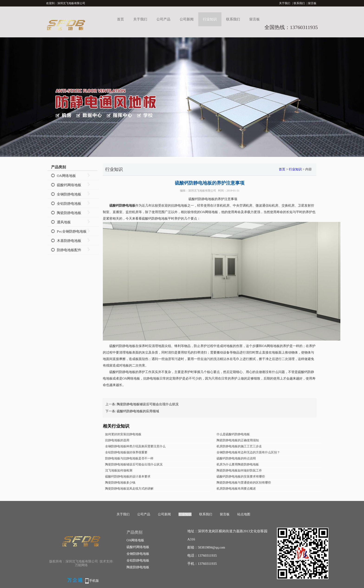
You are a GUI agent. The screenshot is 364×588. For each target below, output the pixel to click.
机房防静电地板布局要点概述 (236, 489)
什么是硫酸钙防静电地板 (233, 434)
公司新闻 (187, 19)
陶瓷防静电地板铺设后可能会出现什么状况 (148, 404)
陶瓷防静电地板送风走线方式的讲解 (129, 489)
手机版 (94, 581)
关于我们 (285, 3)
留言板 (312, 3)
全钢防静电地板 (69, 194)
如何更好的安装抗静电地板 (123, 434)
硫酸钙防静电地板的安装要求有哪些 (241, 476)
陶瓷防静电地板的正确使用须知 (238, 440)
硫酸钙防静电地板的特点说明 (236, 458)
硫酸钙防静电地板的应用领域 (138, 411)
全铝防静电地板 (69, 204)
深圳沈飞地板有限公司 (202, 191)
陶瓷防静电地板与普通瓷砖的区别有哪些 (244, 482)
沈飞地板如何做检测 (119, 470)
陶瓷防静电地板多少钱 (120, 482)
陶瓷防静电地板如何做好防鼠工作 (239, 470)
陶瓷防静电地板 (69, 213)
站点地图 (244, 514)
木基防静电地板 (69, 241)
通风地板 (64, 222)
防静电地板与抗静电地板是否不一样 (129, 458)
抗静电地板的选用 (117, 440)
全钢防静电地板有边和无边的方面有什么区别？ (248, 452)
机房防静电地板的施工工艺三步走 (239, 446)
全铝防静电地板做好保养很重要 (126, 452)
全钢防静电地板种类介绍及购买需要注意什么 (135, 446)
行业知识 (210, 19)
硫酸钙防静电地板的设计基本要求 (128, 476)
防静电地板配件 (69, 250)
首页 (120, 19)
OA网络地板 (66, 176)
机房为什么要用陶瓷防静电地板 (238, 464)
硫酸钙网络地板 (69, 185)
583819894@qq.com (211, 547)
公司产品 (163, 19)
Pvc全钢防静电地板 (72, 231)
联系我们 (299, 3)
